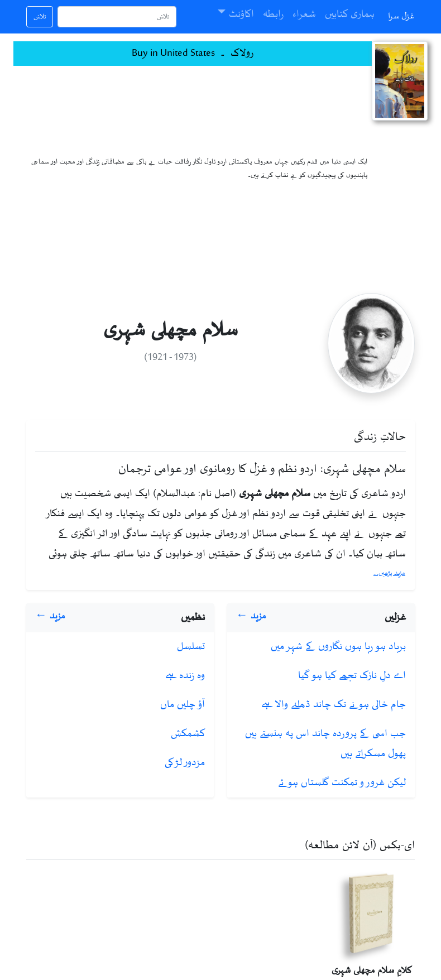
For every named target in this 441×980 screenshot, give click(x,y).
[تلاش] (117, 17)
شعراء (304, 15)
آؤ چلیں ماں (183, 705)
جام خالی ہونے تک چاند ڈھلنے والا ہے (334, 705)
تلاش (40, 17)
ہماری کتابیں (350, 15)
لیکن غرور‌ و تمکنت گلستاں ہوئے (342, 783)
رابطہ (273, 15)
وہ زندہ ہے (185, 676)
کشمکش (188, 734)
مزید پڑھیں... (389, 573)
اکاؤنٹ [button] (241, 15)
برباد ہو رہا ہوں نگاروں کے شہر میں (338, 647)
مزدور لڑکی (185, 763)
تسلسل (191, 647)
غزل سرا (401, 16)
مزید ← (251, 616)
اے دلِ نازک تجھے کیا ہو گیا (352, 676)
